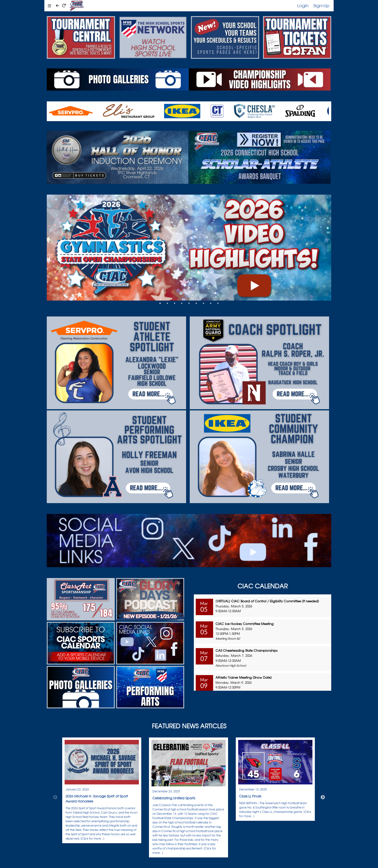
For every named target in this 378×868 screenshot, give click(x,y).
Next (323, 797)
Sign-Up (321, 6)
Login (303, 6)
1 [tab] (160, 303)
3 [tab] (175, 303)
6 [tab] (196, 303)
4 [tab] (182, 303)
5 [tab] (189, 303)
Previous (55, 797)
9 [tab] (218, 303)
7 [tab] (203, 303)
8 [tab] (211, 303)
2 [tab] (167, 303)
